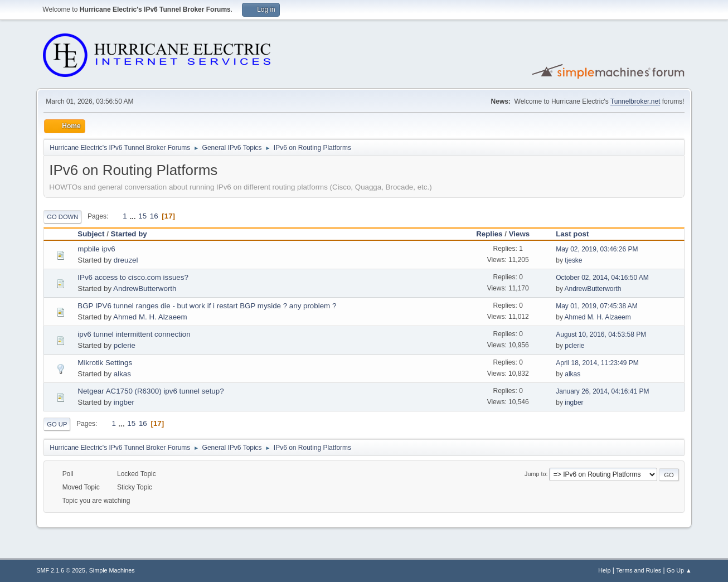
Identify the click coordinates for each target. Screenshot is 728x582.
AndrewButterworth (145, 288)
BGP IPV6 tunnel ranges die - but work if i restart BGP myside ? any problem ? (207, 306)
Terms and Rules (639, 570)
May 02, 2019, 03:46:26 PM (597, 249)
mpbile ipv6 (96, 249)
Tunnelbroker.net (635, 101)
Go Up (57, 424)
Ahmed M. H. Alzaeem (150, 317)
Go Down (62, 217)
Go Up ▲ (679, 570)
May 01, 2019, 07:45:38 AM (597, 306)
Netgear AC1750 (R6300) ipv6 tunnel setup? (151, 391)
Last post (572, 234)
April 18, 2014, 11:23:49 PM (597, 363)
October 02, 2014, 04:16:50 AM (602, 278)
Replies (489, 234)
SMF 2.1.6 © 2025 (61, 570)
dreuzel (126, 260)
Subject (91, 234)
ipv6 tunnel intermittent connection (134, 334)
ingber (124, 402)
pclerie (125, 345)
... (134, 216)
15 (142, 216)
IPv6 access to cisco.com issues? (133, 277)
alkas (122, 374)
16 (154, 216)
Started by (129, 234)
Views (525, 234)
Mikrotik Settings (105, 363)
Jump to (535, 474)
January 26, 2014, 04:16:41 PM (602, 391)
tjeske (573, 260)
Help (604, 570)
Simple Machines (112, 570)
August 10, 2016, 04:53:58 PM (601, 334)
